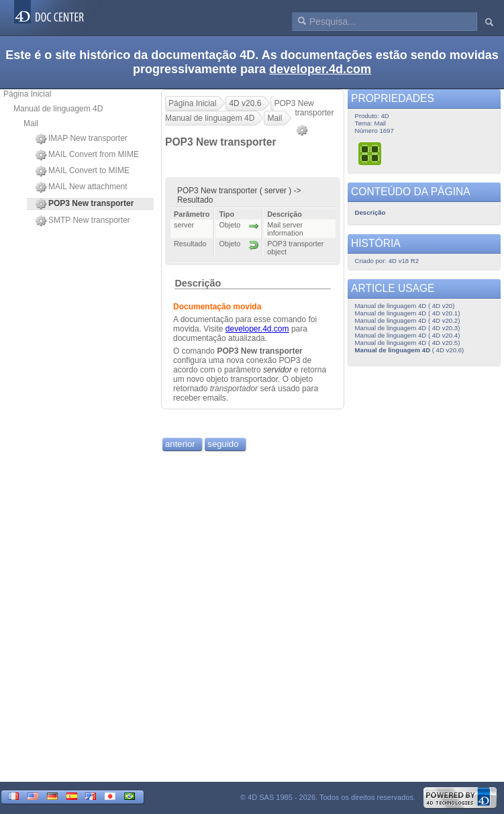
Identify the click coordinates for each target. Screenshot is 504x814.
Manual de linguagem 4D (58, 109)
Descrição (198, 283)
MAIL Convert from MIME (87, 155)
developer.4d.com (320, 69)
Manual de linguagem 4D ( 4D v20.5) (408, 343)
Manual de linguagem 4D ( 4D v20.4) (408, 335)
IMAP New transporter (82, 139)
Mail (31, 123)
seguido (223, 444)
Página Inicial (27, 94)
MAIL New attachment (82, 187)
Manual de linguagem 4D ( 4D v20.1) (408, 313)
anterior (180, 444)
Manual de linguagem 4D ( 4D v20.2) (408, 320)
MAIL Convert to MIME (83, 171)
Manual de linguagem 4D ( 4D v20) (405, 306)
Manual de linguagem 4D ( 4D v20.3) (408, 328)
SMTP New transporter (83, 221)
